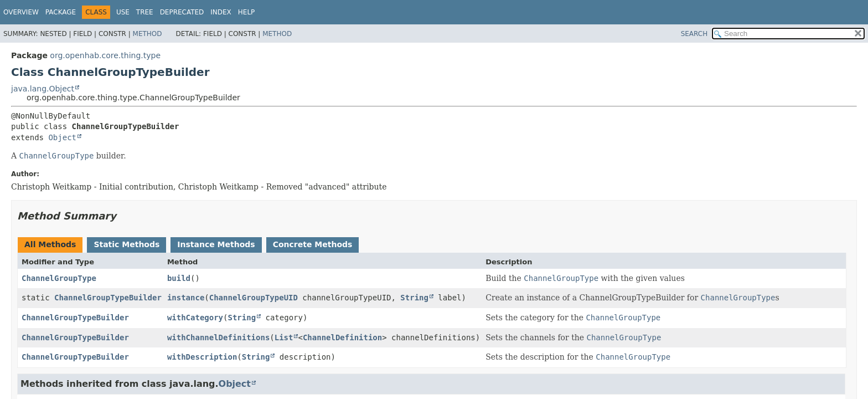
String (414, 298)
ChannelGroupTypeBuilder (108, 298)
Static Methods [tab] (126, 244)
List (284, 337)
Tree (145, 12)
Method (148, 34)
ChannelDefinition (342, 337)
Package (61, 12)
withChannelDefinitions (218, 337)
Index (221, 12)
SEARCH (694, 34)
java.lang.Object (43, 89)
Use (123, 12)
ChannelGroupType (59, 278)
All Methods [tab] (50, 244)
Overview (21, 12)
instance (186, 298)
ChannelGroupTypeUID (254, 298)
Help (247, 12)
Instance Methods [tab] (216, 244)
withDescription (202, 357)
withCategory (195, 318)
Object (62, 137)
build (179, 278)
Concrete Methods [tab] (313, 244)
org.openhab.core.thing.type (105, 55)
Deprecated (182, 12)
